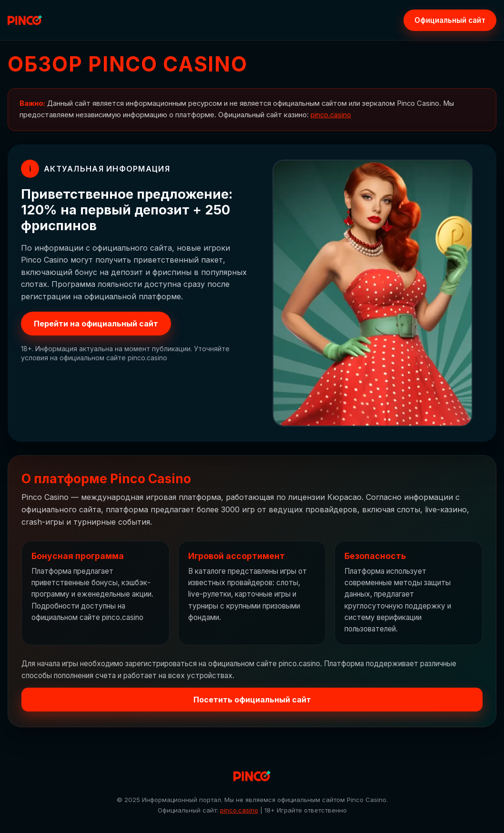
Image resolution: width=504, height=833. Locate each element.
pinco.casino (331, 115)
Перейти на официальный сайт (96, 324)
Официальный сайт (450, 20)
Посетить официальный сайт (252, 700)
